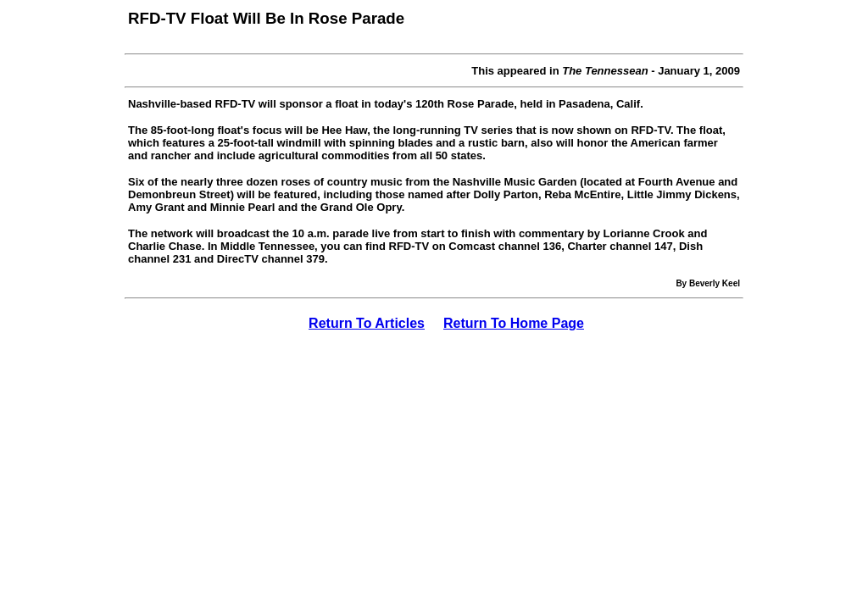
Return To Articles (367, 323)
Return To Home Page (514, 323)
